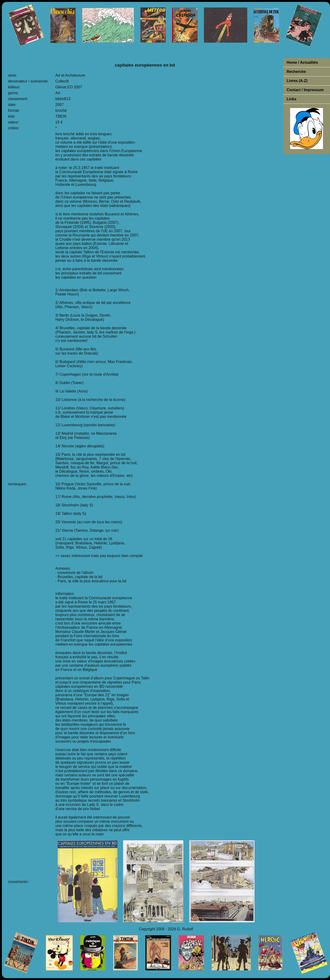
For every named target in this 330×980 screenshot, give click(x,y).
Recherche (296, 72)
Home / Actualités (302, 62)
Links (292, 99)
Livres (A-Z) (297, 81)
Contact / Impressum (305, 90)
